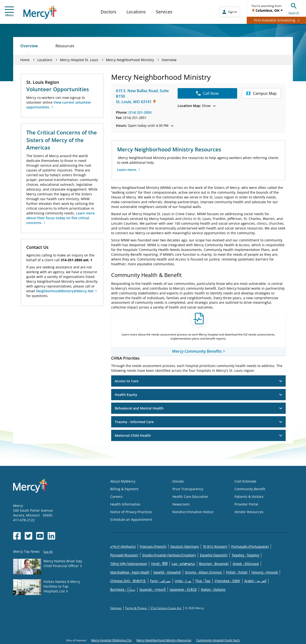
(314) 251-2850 (140, 112)
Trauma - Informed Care (198, 422)
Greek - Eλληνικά (246, 564)
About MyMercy (123, 481)
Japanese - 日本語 (183, 589)
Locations (136, 12)
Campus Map (261, 93)
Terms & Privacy (136, 608)
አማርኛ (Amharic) (123, 546)
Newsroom (181, 504)
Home (25, 60)
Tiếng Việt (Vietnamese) (129, 564)
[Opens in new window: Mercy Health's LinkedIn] (51, 536)
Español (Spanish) (214, 555)
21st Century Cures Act (166, 608)
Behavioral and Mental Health (198, 408)
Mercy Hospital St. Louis (79, 60)
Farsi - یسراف (160, 581)
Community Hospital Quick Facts (218, 640)
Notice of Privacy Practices (131, 512)
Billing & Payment (124, 489)
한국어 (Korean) (215, 546)
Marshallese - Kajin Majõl (130, 572)
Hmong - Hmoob (265, 572)
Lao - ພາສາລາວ (183, 564)
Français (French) (153, 546)
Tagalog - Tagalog (245, 555)
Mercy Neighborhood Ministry (130, 60)
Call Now (207, 93)
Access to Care (198, 381)
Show (197, 106)
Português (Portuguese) (250, 546)
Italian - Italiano (213, 589)
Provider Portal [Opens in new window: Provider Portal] (246, 504)
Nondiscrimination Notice (193, 512)
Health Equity (198, 395)
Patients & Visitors (249, 497)
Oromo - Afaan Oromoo (204, 572)
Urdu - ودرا (183, 581)
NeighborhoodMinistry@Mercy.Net (65, 291)
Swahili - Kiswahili (167, 572)
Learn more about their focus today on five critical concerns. (60, 218)
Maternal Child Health (198, 435)
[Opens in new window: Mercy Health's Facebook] (17, 536)
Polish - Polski (237, 572)
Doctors (109, 12)
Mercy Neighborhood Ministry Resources (164, 640)
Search (294, 8)
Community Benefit (250, 489)
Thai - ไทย (203, 581)
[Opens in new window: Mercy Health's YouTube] (40, 536)
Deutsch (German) (185, 546)
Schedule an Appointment (131, 519)
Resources (65, 46)
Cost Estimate (245, 481)
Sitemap (116, 608)
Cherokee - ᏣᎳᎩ (227, 581)
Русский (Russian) (124, 555)
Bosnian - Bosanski (214, 564)
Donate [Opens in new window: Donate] (178, 481)
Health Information (125, 504)
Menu (9, 12)
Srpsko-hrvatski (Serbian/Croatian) (169, 555)
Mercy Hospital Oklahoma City (111, 640)
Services (164, 12)
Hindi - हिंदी (159, 564)
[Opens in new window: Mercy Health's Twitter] (28, 536)
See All (48, 552)
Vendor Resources (249, 512)
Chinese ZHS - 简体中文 (128, 581)
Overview (29, 46)
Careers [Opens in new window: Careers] (116, 497)
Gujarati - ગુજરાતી (153, 589)
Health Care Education (190, 497)
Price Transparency (188, 489)
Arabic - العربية (255, 581)
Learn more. (127, 170)
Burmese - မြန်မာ (123, 589)
